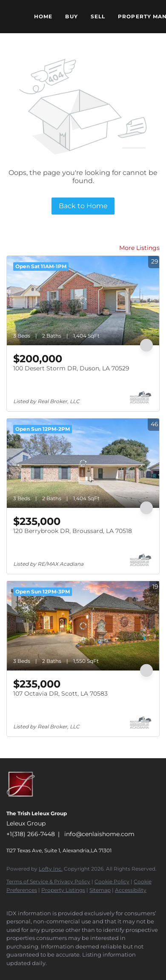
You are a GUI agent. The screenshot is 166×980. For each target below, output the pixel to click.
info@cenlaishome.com (99, 834)
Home (43, 16)
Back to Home (83, 206)
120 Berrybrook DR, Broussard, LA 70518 (73, 531)
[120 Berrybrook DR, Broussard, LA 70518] (83, 463)
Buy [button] (71, 16)
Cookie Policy (112, 881)
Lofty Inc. (51, 869)
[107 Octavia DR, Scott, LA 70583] (83, 626)
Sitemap (100, 890)
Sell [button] (98, 16)
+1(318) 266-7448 (31, 834)
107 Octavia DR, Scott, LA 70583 (60, 693)
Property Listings (63, 890)
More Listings (139, 248)
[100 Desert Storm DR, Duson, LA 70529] (83, 301)
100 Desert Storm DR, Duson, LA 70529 (71, 368)
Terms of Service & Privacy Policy (48, 881)
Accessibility (131, 890)
